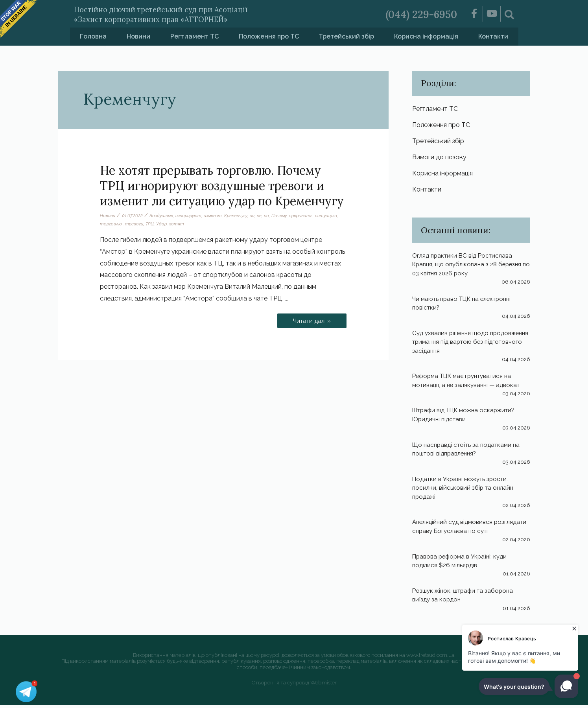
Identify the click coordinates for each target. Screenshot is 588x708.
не (270, 216)
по (278, 216)
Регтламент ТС (194, 36)
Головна (93, 36)
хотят (206, 224)
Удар (191, 224)
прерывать (314, 216)
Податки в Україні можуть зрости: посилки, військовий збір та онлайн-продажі (466, 491)
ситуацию (112, 224)
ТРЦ (178, 224)
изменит (220, 216)
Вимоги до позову (439, 159)
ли (263, 216)
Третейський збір (346, 36)
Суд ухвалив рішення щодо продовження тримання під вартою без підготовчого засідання (466, 345)
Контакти (493, 36)
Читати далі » (310, 319)
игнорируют (193, 216)
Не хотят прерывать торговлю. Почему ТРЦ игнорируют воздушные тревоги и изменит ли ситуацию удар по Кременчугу (222, 186)
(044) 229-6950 (416, 14)
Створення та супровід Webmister (294, 685)
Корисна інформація (426, 36)
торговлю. (137, 224)
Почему (291, 216)
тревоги (162, 224)
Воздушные (164, 216)
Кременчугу (245, 216)
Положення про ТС (269, 36)
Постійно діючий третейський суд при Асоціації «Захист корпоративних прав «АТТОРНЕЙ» (191, 14)
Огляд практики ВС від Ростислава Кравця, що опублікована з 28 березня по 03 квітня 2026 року (470, 267)
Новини (138, 36)
